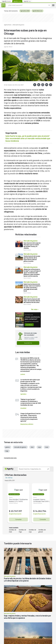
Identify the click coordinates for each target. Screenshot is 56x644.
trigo (7, 451)
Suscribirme (28, 343)
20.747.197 (16, 511)
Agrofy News (8, 25)
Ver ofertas (9, 478)
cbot (32, 447)
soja (39, 447)
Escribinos (29, 325)
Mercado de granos (19, 25)
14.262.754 (40, 511)
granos (8, 447)
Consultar (18, 519)
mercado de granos (20, 447)
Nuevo (11, 497)
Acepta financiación (15, 514)
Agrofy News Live (37, 11)
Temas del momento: (11, 11)
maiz (47, 447)
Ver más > (35, 309)
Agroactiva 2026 (25, 11)
